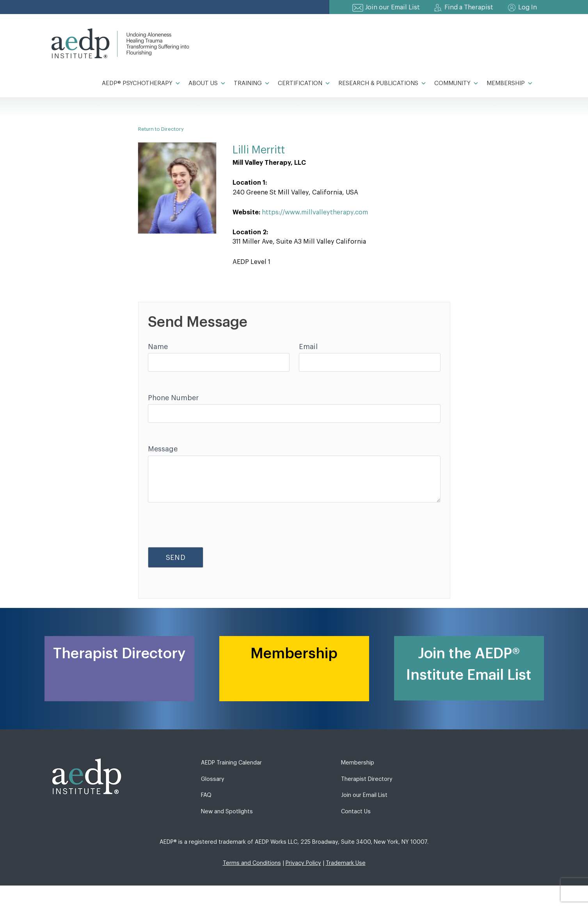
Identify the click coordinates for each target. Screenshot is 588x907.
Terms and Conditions (252, 863)
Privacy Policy (303, 863)
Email (308, 347)
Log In (528, 7)
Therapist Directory (367, 779)
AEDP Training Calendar (231, 763)
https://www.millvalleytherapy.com (315, 212)
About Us (207, 84)
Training (252, 84)
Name (158, 347)
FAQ (206, 795)
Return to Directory (161, 129)
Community (457, 84)
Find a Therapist (469, 7)
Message (163, 449)
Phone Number (173, 398)
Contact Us (356, 812)
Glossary (213, 779)
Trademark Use (346, 863)
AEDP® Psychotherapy (141, 84)
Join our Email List (393, 7)
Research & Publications (382, 84)
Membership (510, 84)
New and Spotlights (227, 812)
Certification (304, 84)
